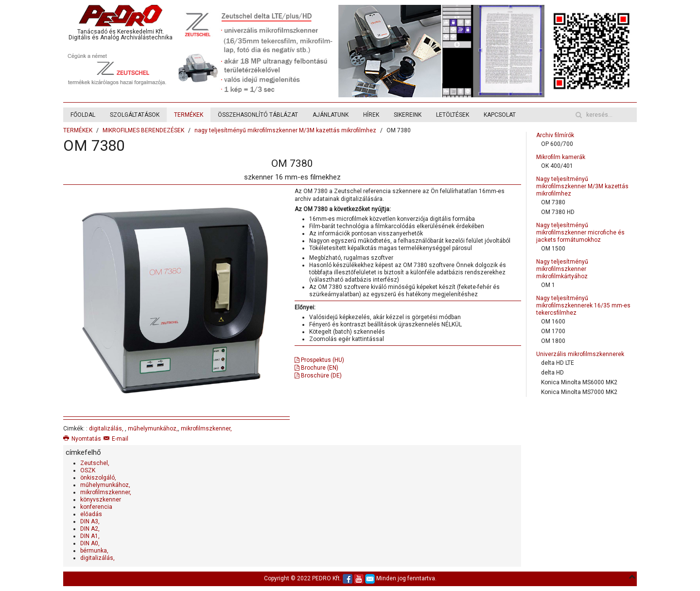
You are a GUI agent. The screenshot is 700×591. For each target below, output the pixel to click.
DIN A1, (90, 536)
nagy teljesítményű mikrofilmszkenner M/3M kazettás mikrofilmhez (285, 130)
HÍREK (371, 115)
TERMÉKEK (189, 115)
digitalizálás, (107, 429)
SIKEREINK (408, 115)
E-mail (116, 439)
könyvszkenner (101, 500)
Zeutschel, (95, 463)
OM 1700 (553, 331)
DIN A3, (90, 521)
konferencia (96, 507)
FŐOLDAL (83, 115)
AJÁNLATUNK (331, 115)
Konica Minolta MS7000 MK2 (579, 392)
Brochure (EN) (316, 368)
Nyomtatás (82, 439)
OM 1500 (553, 249)
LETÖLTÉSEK (453, 115)
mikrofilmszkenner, (206, 429)
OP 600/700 (557, 144)
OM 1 (548, 285)
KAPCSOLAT (500, 115)
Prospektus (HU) (319, 360)
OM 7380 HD (558, 212)
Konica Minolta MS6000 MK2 (579, 382)
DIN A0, (90, 543)
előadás (91, 514)
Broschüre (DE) (318, 376)
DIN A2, (90, 529)
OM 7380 (553, 202)
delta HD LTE (558, 363)
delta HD (552, 373)
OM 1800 (553, 341)
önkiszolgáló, (98, 478)
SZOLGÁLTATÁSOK (135, 115)
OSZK (88, 470)
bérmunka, (94, 551)
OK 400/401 (557, 166)
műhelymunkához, (153, 429)
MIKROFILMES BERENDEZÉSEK (143, 130)
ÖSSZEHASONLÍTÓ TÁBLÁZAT (258, 115)
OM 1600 (553, 322)
